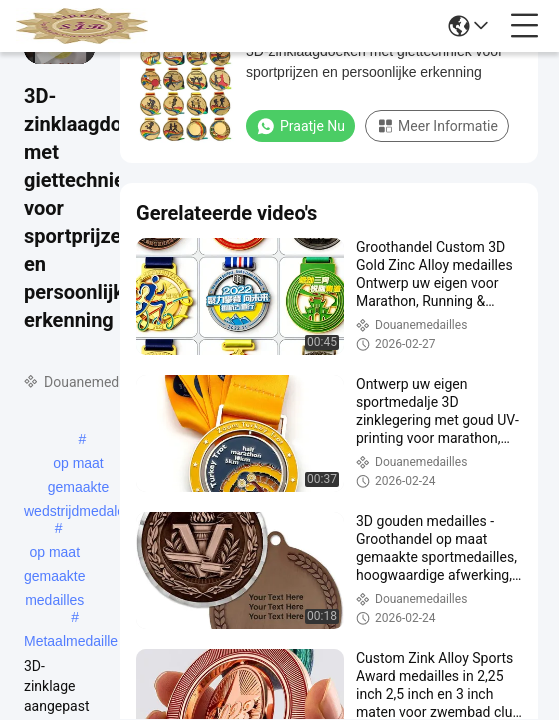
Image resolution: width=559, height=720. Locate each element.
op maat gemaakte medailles (54, 554)
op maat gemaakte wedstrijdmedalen (78, 465)
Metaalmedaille (71, 641)
